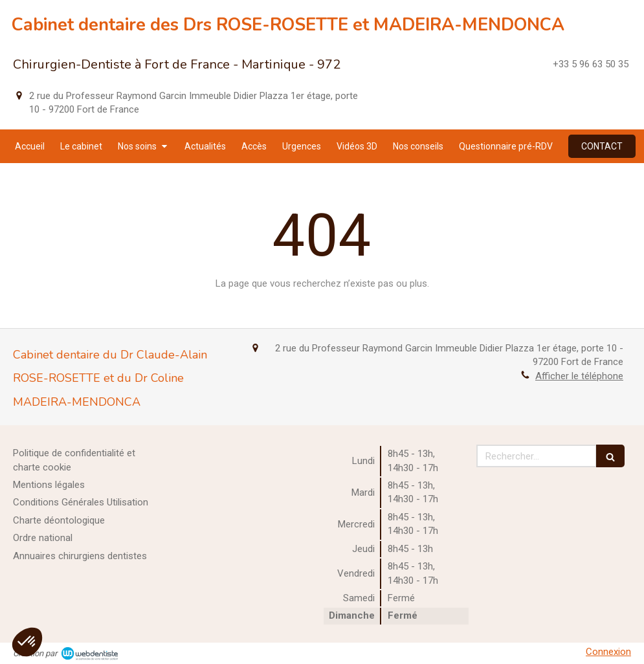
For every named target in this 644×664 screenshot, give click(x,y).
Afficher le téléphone (579, 376)
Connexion (608, 652)
